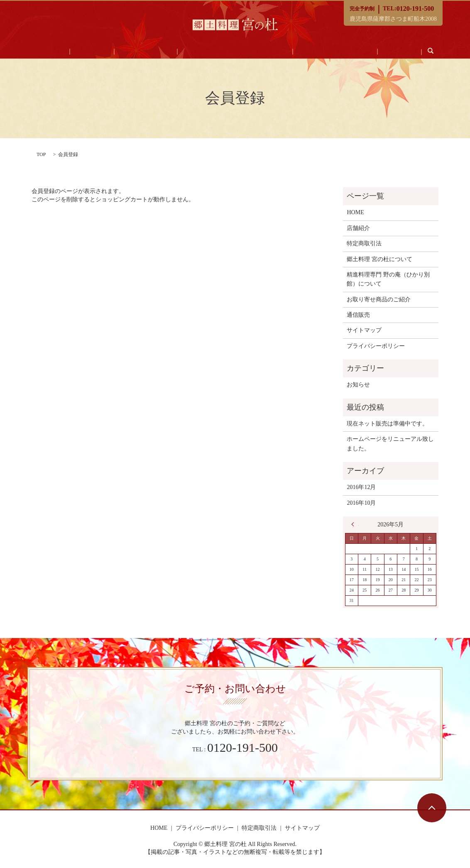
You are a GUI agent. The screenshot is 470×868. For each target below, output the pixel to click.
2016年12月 (361, 487)
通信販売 (370, 52)
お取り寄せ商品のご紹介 (318, 52)
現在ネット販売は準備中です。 (387, 424)
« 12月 (355, 524)
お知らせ (358, 385)
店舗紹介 (110, 52)
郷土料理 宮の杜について (379, 259)
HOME (80, 52)
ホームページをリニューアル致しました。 (390, 444)
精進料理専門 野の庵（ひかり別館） (229, 52)
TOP (41, 154)
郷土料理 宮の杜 (152, 52)
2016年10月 (361, 503)
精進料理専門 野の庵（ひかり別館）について (388, 279)
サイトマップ (364, 330)
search (396, 51)
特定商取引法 (364, 243)
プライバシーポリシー (376, 346)
